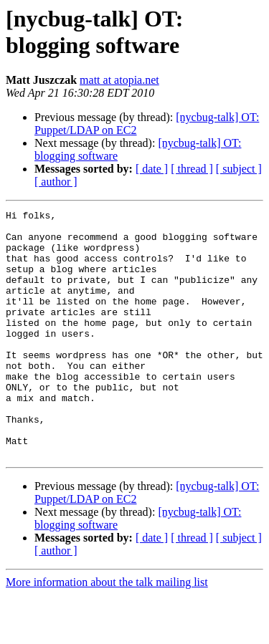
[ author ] (56, 182)
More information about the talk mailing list (107, 631)
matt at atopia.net (119, 80)
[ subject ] (239, 169)
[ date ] (152, 169)
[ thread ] (192, 169)
